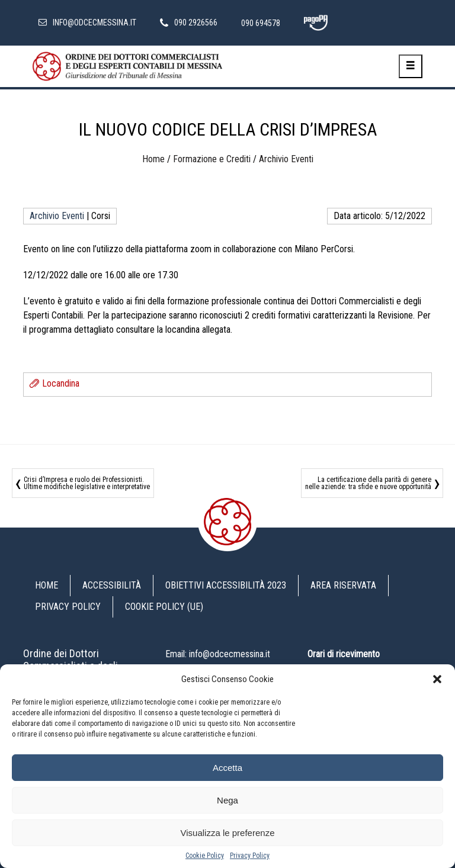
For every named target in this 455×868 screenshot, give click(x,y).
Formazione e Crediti (212, 159)
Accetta (227, 768)
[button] (437, 679)
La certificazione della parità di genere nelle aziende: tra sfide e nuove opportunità (368, 483)
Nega (227, 800)
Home (153, 159)
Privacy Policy (250, 856)
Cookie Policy (205, 856)
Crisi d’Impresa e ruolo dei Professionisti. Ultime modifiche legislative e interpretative (87, 483)
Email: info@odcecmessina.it (218, 654)
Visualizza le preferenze (228, 833)
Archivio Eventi (286, 159)
